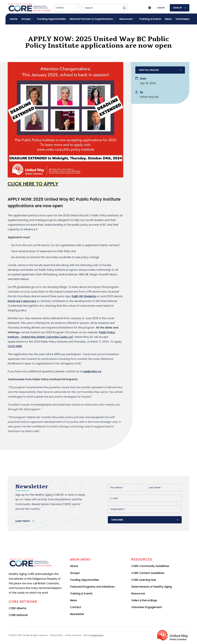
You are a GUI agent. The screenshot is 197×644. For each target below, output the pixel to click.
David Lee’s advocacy (22, 301)
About (74, 566)
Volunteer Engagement (147, 607)
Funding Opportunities (51, 19)
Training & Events (150, 19)
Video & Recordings (144, 600)
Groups (75, 573)
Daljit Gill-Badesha (84, 296)
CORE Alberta (18, 608)
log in (161, 8)
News (168, 19)
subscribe (145, 520)
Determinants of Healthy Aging (152, 587)
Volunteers (182, 19)
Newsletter (77, 614)
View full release (160, 70)
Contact (76, 607)
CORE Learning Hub (144, 580)
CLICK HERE (15, 346)
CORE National (18, 615)
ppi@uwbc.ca (92, 371)
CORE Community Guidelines (150, 566)
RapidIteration (97, 635)
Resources (138, 594)
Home (14, 19)
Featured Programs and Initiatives (92, 587)
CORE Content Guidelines (148, 573)
